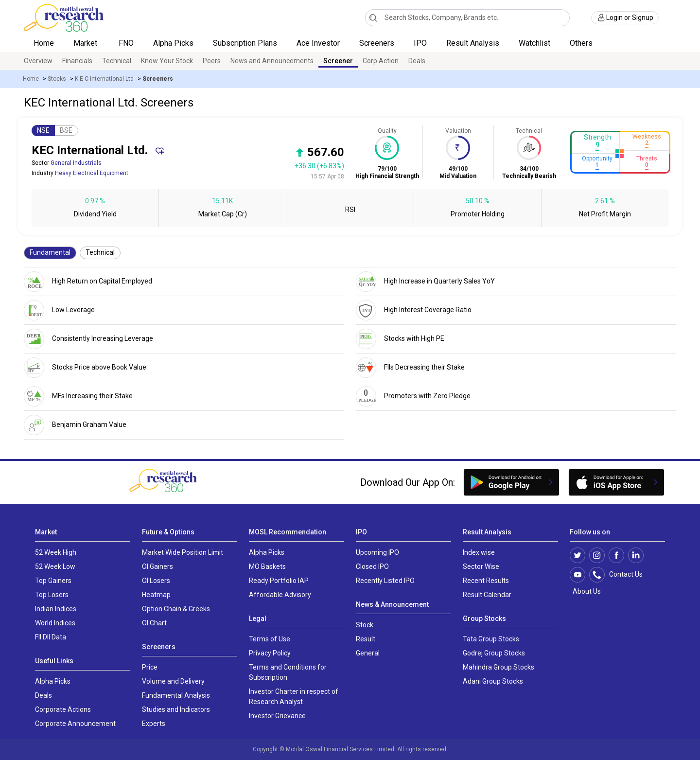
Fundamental (50, 252)
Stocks (57, 79)
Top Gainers (53, 581)
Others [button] (582, 43)
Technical (117, 61)
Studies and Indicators (176, 709)
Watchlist (534, 43)
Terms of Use (270, 639)
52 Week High (56, 552)
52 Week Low (55, 566)
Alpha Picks (173, 43)
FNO (126, 43)
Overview (38, 61)
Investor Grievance (277, 716)
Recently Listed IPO (385, 581)
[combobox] (467, 18)
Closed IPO (372, 566)
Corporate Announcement (75, 724)
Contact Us (621, 575)
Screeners (377, 43)
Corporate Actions (63, 709)
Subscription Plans (245, 43)
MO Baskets (267, 566)
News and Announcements (272, 61)
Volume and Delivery (173, 681)
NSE (43, 130)
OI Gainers (157, 566)
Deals (417, 61)
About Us (585, 591)
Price (150, 667)
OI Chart (154, 623)
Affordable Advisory (280, 595)
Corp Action (381, 61)
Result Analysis (473, 43)
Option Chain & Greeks (176, 609)
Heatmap (156, 595)
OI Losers (156, 581)
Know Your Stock (167, 61)
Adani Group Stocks (493, 681)
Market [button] (86, 43)
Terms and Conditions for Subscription (288, 672)
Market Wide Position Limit (183, 552)
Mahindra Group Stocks (499, 667)
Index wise (479, 552)
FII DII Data (51, 637)
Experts (154, 724)
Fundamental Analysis (176, 695)
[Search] (373, 18)
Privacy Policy (270, 653)
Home (44, 43)
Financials (77, 61)
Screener (338, 61)
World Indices (55, 623)
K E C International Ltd (104, 79)
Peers (212, 61)
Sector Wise (481, 566)
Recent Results (486, 581)
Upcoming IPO (377, 552)
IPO (420, 43)
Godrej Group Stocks (494, 653)
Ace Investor (318, 43)
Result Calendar (487, 595)
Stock (365, 625)
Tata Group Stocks (491, 639)
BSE (66, 130)
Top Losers (52, 595)
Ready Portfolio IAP (279, 581)
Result (366, 639)
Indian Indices (56, 609)
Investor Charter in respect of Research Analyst (294, 697)
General (368, 653)
